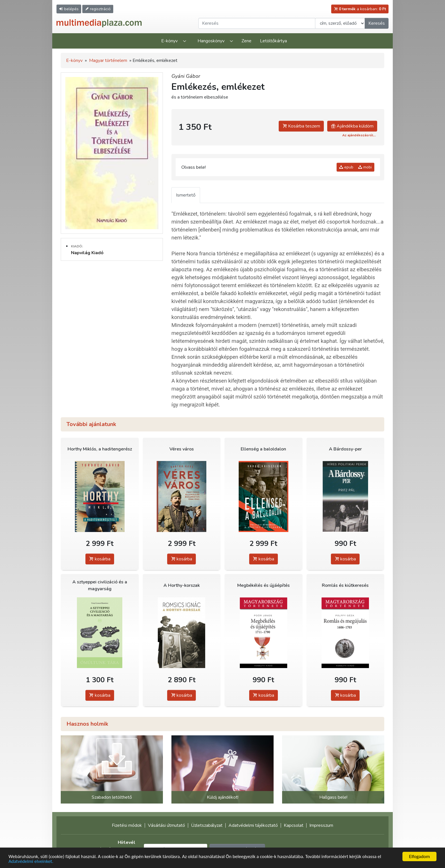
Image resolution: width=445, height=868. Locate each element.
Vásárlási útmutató (166, 825)
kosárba (100, 559)
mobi (365, 167)
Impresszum (321, 825)
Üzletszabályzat (207, 825)
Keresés (377, 23)
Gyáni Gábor (186, 76)
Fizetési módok (127, 825)
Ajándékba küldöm (352, 126)
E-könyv (169, 41)
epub (346, 167)
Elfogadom (419, 856)
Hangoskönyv (211, 41)
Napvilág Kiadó (87, 253)
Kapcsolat (294, 825)
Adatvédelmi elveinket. (31, 861)
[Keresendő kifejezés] (257, 23)
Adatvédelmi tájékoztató (253, 825)
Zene (246, 41)
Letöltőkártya (273, 41)
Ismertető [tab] (186, 195)
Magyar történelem (108, 60)
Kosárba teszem (301, 126)
